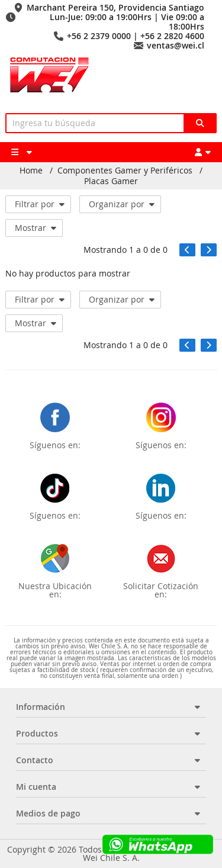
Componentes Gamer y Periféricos (125, 171)
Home (31, 171)
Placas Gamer (111, 181)
